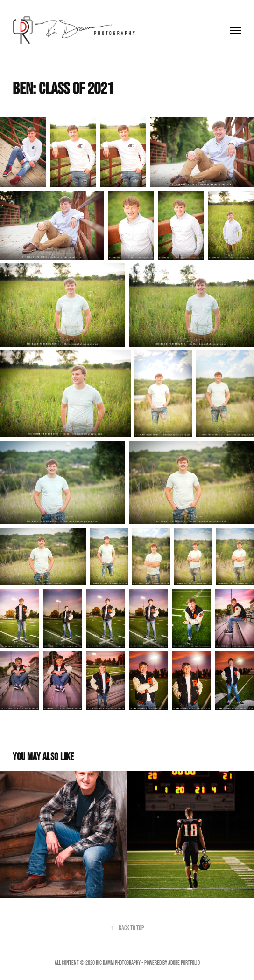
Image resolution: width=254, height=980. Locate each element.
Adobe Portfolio (184, 963)
